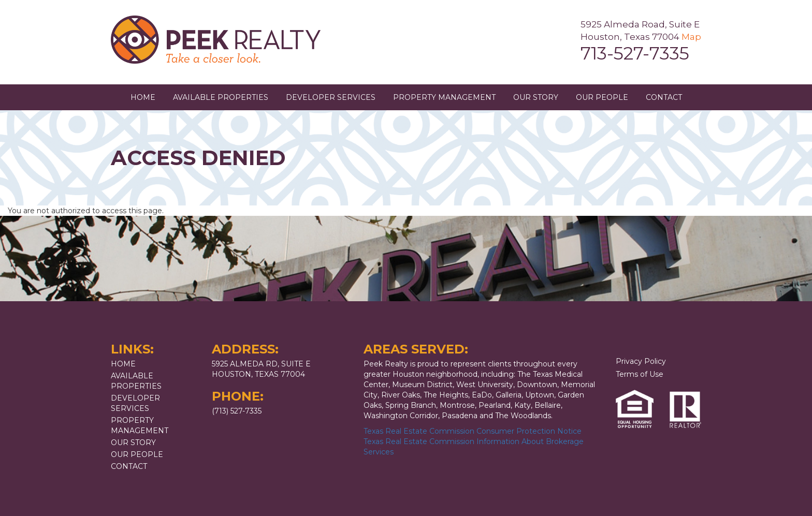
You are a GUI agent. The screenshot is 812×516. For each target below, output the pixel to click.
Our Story (536, 97)
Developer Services (331, 97)
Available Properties (221, 97)
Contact (664, 97)
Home (143, 97)
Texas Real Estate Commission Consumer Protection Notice (473, 431)
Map (691, 37)
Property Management (444, 97)
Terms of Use (640, 374)
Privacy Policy (641, 361)
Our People (602, 97)
